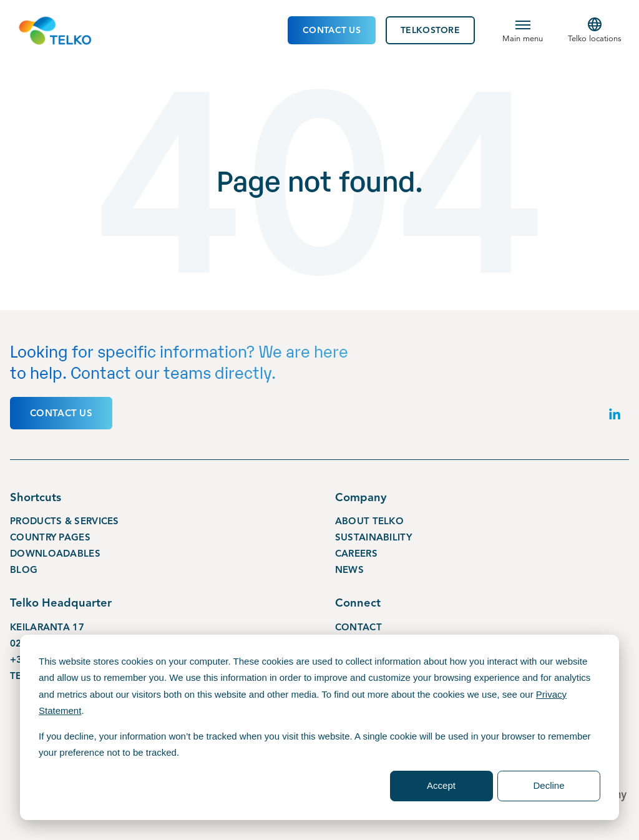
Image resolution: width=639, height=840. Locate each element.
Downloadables (55, 553)
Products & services (65, 520)
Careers (356, 553)
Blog (24, 569)
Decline (549, 785)
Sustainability (373, 537)
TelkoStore (430, 30)
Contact (359, 627)
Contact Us (332, 30)
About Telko (369, 520)
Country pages (50, 537)
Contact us (61, 413)
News (349, 569)
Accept (441, 785)
